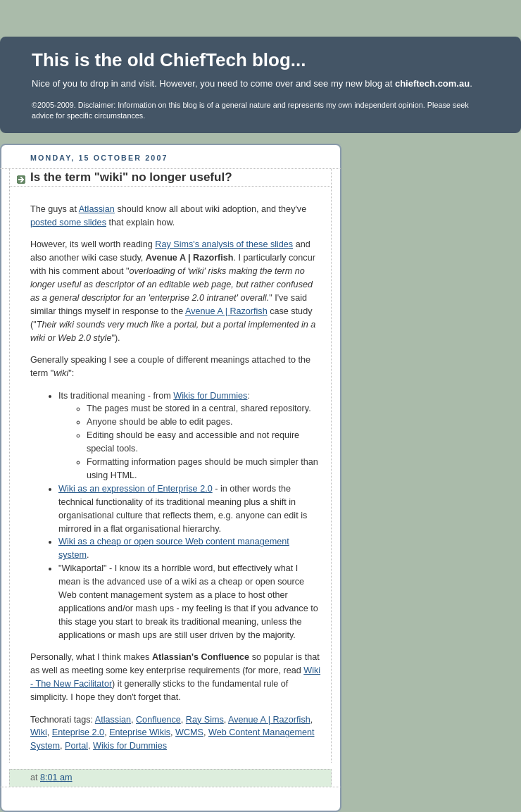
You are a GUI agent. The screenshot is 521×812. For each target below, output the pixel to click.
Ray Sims (205, 720)
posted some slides (68, 223)
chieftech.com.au (432, 83)
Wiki (39, 732)
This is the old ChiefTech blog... (169, 60)
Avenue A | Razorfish (226, 311)
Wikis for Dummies (210, 396)
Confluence (158, 720)
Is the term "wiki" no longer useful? (131, 177)
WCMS (189, 732)
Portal (76, 746)
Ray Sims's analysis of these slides (224, 244)
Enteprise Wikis (140, 732)
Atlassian (97, 209)
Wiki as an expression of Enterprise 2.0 (136, 489)
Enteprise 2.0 (78, 732)
